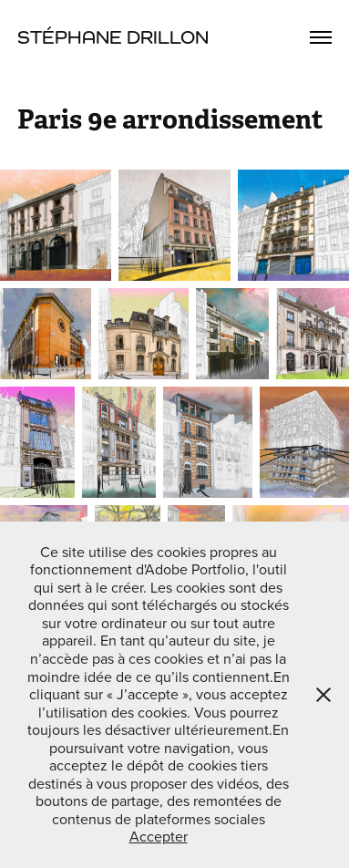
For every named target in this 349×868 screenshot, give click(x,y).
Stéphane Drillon (113, 37)
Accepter (159, 836)
